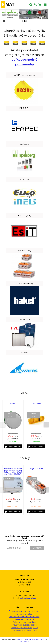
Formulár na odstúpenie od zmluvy (25, 611)
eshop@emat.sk (28, 598)
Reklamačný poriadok (24, 619)
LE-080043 (36, 403)
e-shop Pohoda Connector (36, 639)
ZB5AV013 (13, 403)
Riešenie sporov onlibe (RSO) (25, 628)
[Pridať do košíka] (13, 446)
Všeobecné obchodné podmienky (24, 617)
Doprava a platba (24, 614)
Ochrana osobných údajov (25, 622)
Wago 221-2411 (36, 468)
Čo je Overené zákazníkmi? (25, 630)
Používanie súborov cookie (25, 625)
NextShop (21, 639)
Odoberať (37, 548)
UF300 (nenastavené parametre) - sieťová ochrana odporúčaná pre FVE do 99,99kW (13, 471)
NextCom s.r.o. (24, 642)
